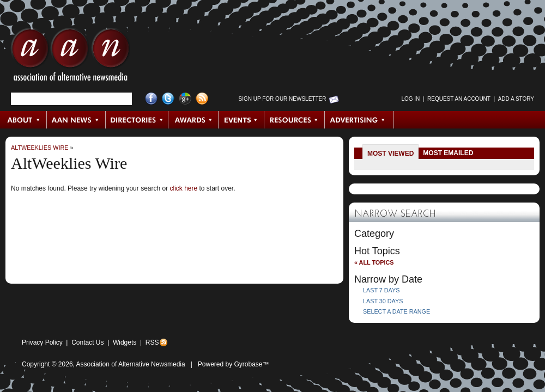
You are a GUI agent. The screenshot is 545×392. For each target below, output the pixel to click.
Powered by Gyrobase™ (234, 364)
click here (183, 188)
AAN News (77, 120)
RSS (152, 342)
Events (241, 120)
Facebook (151, 99)
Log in (410, 99)
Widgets (125, 342)
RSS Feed (202, 99)
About (24, 120)
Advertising (359, 120)
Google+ (185, 99)
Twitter (168, 99)
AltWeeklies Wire (40, 148)
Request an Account (459, 99)
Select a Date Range (396, 311)
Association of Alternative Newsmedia (131, 364)
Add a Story (516, 99)
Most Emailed (448, 153)
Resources (295, 120)
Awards (193, 120)
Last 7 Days (381, 290)
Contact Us (87, 342)
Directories (137, 120)
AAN (70, 57)
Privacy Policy (42, 342)
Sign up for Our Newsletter (283, 99)
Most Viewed (390, 154)
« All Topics (374, 262)
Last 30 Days (383, 301)
